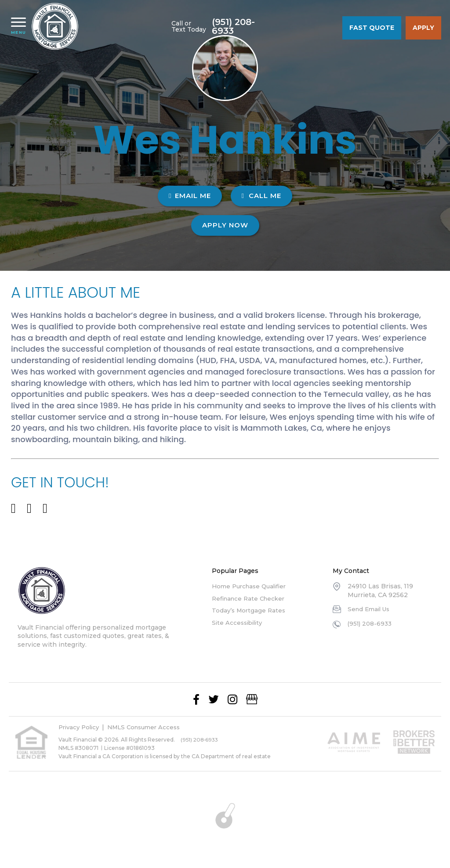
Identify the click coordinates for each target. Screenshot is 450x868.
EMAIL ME (190, 196)
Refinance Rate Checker (251, 598)
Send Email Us (370, 609)
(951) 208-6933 (305, 26)
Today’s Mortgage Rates (250, 610)
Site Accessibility (239, 623)
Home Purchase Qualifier (252, 586)
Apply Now (225, 225)
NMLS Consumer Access (150, 727)
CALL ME (261, 196)
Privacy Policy (81, 727)
